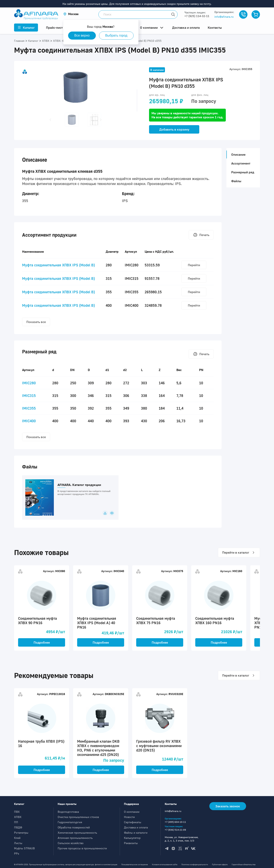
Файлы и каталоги (136, 833)
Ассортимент (241, 163)
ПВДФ (18, 827)
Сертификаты (133, 822)
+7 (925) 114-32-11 (197, 16)
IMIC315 (29, 396)
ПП (16, 822)
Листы (18, 843)
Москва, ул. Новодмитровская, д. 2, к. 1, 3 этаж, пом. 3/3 (182, 839)
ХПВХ (18, 817)
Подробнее (42, 642)
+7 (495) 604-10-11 (175, 822)
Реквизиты (131, 843)
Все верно (82, 35)
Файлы (236, 181)
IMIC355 (29, 408)
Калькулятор (132, 838)
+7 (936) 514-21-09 (175, 830)
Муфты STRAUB (24, 848)
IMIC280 (29, 383)
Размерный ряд (243, 172)
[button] (71, 14)
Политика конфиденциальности (195, 864)
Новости (129, 817)
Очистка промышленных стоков (78, 817)
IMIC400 (29, 421)
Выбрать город (116, 35)
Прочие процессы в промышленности (82, 848)
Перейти (194, 265)
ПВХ (17, 812)
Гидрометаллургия (70, 822)
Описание (237, 154)
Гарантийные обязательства (244, 864)
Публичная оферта (220, 864)
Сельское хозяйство (71, 843)
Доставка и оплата (136, 827)
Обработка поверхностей (74, 827)
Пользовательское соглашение (135, 864)
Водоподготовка (68, 812)
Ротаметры (21, 833)
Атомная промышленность (75, 838)
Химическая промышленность (77, 833)
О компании (132, 812)
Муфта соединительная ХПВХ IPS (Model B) (58, 265)
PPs (17, 853)
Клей (17, 838)
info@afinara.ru (224, 17)
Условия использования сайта (165, 864)
